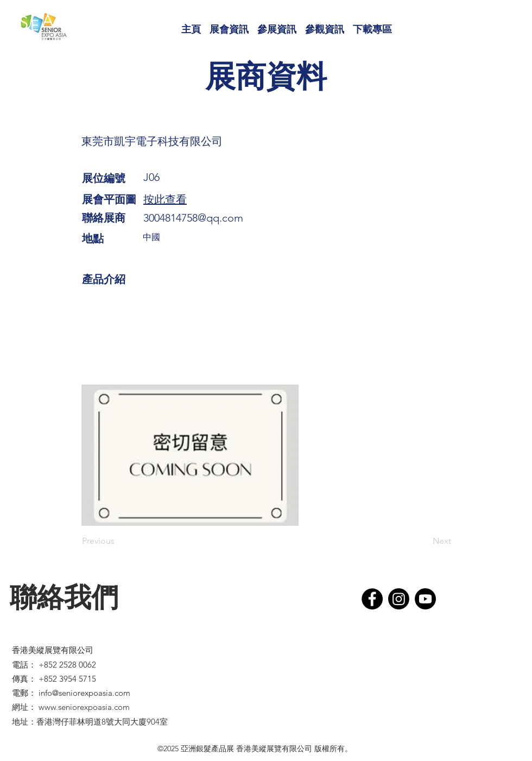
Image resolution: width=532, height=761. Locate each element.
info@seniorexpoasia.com (84, 693)
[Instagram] (399, 599)
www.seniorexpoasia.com (84, 707)
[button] (229, 24)
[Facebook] (372, 599)
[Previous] (118, 541)
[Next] (424, 541)
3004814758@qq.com (193, 218)
